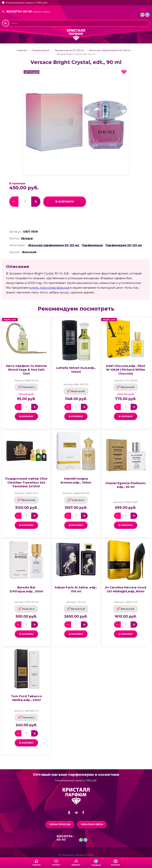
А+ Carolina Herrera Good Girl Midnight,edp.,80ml (126, 591)
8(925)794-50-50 (19, 11)
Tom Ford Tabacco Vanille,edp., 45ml (26, 701)
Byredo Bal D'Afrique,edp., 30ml (26, 591)
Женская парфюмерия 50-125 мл (110, 50)
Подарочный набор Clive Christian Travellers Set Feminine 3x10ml (26, 483)
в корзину (65, 201)
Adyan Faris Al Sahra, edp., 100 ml (76, 591)
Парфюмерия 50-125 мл (69, 50)
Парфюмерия (40, 50)
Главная (22, 50)
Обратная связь (92, 824)
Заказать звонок (41, 12)
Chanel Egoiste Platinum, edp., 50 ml (126, 486)
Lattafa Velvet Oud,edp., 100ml (76, 370)
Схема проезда (60, 824)
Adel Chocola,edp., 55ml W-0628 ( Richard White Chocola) (126, 370)
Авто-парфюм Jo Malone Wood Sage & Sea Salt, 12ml (26, 370)
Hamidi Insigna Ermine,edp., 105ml (76, 481)
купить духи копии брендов (49, 288)
